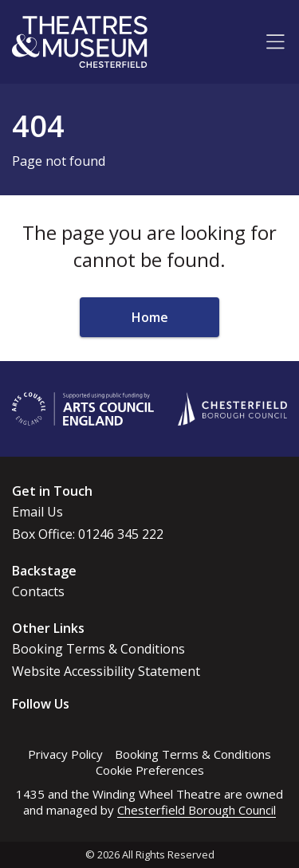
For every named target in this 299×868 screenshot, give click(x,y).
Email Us (37, 512)
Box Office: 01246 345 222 (88, 534)
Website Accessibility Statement (106, 671)
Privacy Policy (65, 754)
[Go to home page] (80, 42)
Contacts (38, 591)
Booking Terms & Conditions (98, 649)
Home (150, 317)
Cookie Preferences (150, 770)
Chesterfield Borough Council (197, 810)
